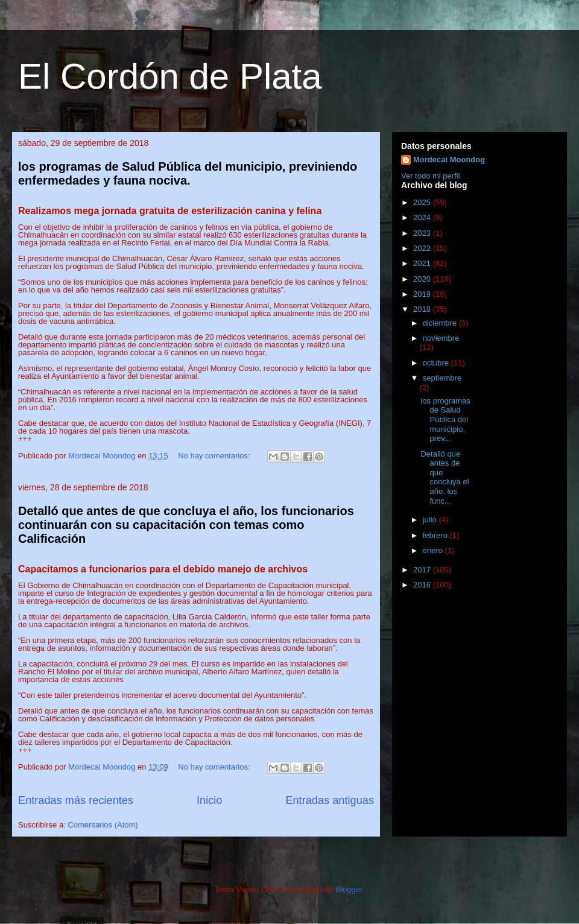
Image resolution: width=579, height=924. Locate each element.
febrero (436, 535)
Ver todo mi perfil (431, 176)
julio (431, 520)
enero (434, 550)
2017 (423, 570)
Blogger (349, 889)
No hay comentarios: (215, 456)
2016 (423, 585)
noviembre (441, 338)
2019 (423, 294)
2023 (423, 233)
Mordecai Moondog (449, 160)
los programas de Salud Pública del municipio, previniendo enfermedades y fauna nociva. (188, 173)
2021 (423, 263)
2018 (423, 309)
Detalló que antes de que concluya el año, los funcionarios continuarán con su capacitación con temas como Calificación (186, 525)
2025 (423, 202)
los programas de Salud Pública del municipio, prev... (445, 419)
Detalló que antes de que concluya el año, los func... (445, 477)
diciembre (441, 323)
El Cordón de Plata (170, 76)
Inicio (209, 800)
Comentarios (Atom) (103, 825)
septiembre (442, 378)
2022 (423, 248)
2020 (423, 279)
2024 (423, 217)
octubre (437, 363)
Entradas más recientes (76, 800)
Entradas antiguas (330, 800)
